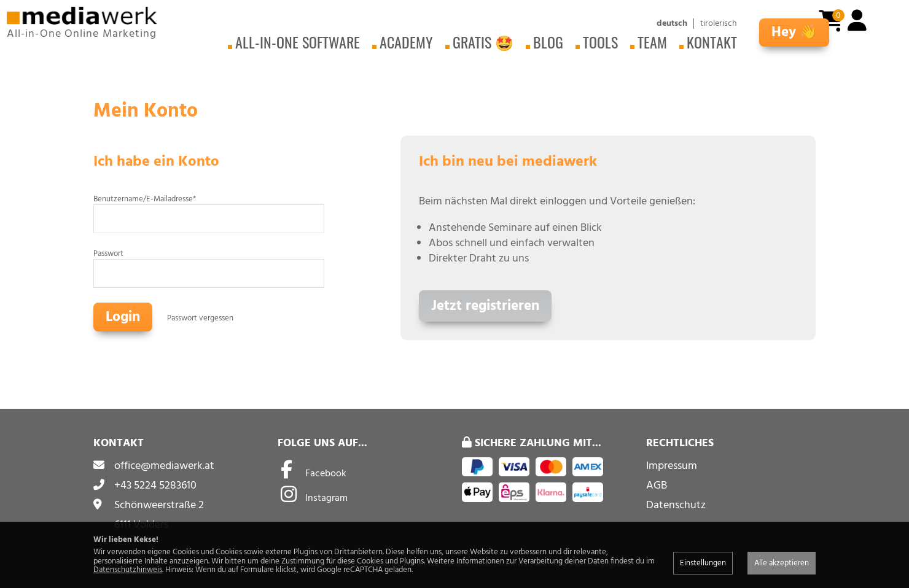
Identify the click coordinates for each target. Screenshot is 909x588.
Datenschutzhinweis (128, 570)
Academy (406, 42)
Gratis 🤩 (483, 42)
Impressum (672, 466)
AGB (657, 485)
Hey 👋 (794, 32)
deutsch (672, 24)
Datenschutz (676, 505)
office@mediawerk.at (164, 466)
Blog (548, 42)
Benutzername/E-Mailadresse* (145, 199)
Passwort (108, 253)
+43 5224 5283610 (155, 485)
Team (652, 42)
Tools (600, 42)
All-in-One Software (298, 42)
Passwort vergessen (200, 318)
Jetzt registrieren (485, 306)
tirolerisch (719, 24)
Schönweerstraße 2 (159, 505)
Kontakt (712, 42)
